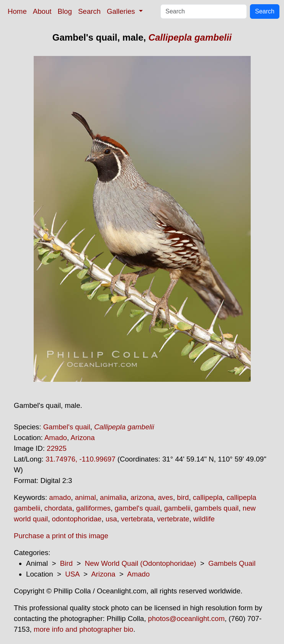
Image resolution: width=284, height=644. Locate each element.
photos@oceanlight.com (186, 619)
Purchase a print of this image (61, 536)
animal (86, 497)
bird (183, 497)
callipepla (208, 497)
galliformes (93, 508)
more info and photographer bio (83, 629)
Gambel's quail (67, 427)
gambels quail (216, 508)
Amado (56, 438)
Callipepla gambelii (190, 37)
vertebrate (173, 519)
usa (111, 519)
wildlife (204, 519)
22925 (57, 448)
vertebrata (137, 519)
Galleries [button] (122, 11)
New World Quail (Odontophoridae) (140, 563)
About (42, 11)
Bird (66, 563)
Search (89, 11)
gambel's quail (137, 508)
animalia (113, 497)
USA (72, 574)
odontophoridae (77, 519)
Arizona (82, 438)
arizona (142, 497)
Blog (65, 11)
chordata (58, 508)
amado (60, 497)
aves (165, 497)
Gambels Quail (232, 563)
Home (17, 11)
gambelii (177, 508)
